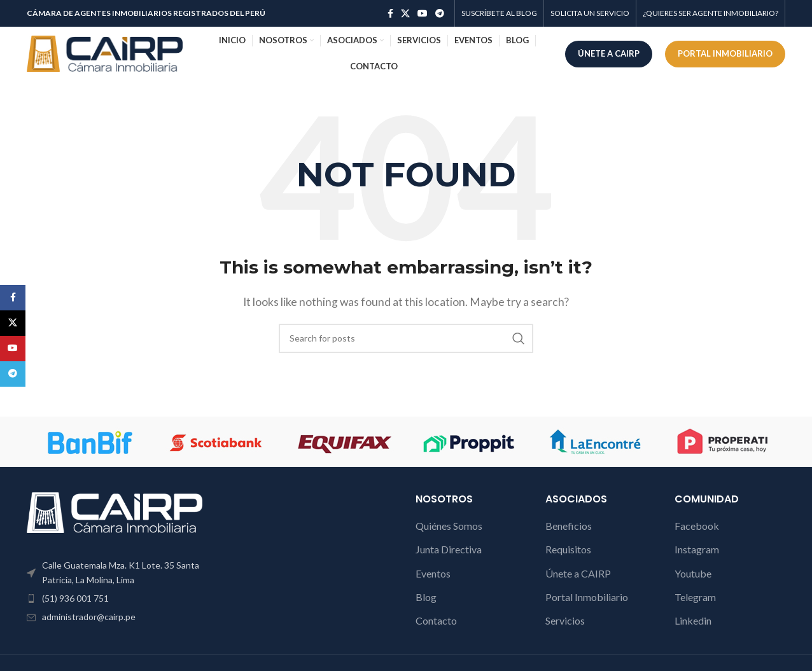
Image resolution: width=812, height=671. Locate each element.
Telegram (695, 597)
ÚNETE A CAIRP (609, 53)
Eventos (433, 573)
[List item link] (115, 598)
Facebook (697, 526)
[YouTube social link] (423, 14)
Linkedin (693, 620)
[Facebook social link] (390, 14)
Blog (426, 597)
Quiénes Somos (449, 526)
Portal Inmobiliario (587, 597)
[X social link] (405, 14)
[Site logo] (105, 52)
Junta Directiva (449, 549)
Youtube (693, 573)
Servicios (565, 620)
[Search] (406, 338)
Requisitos (568, 549)
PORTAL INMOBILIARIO (725, 53)
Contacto (436, 620)
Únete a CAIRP (578, 573)
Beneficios (569, 526)
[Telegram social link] (440, 14)
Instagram (697, 549)
